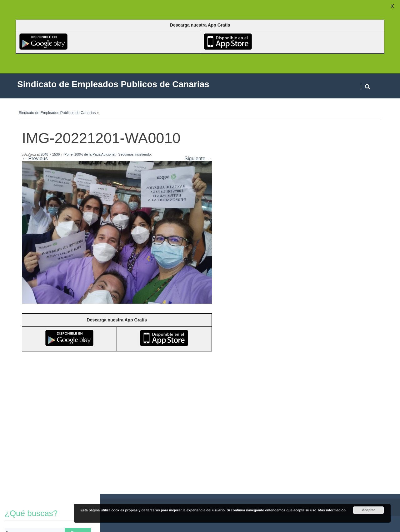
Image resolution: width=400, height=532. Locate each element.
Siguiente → (198, 159)
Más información (332, 510)
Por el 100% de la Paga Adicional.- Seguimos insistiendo (107, 154)
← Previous (35, 159)
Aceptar (368, 510)
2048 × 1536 (50, 154)
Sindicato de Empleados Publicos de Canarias (57, 113)
